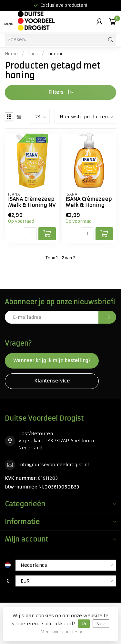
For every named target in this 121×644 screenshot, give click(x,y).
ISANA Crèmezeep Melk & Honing (89, 202)
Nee (101, 624)
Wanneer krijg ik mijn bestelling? (52, 360)
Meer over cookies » (61, 632)
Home (11, 54)
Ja (84, 624)
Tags (33, 54)
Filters (60, 92)
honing (56, 54)
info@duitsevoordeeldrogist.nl (54, 465)
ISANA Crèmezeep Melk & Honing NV (32, 202)
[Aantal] (30, 234)
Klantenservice (52, 381)
